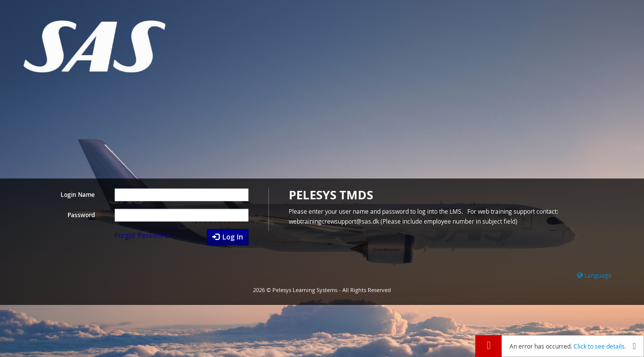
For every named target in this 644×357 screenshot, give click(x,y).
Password (81, 215)
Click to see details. (600, 346)
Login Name (78, 195)
